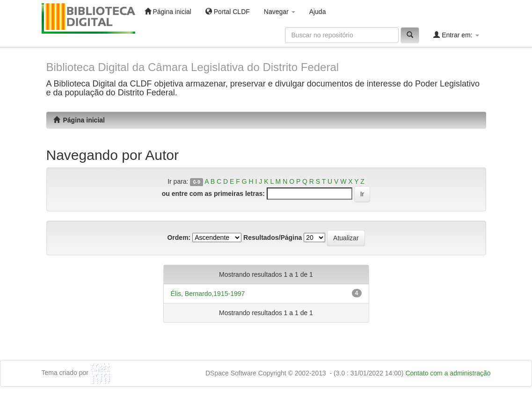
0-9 (197, 182)
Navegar (280, 12)
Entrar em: (456, 35)
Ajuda (318, 12)
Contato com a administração (448, 373)
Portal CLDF (228, 11)
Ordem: (179, 238)
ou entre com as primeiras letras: (213, 194)
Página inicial (168, 11)
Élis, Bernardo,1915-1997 (208, 294)
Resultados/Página (273, 238)
